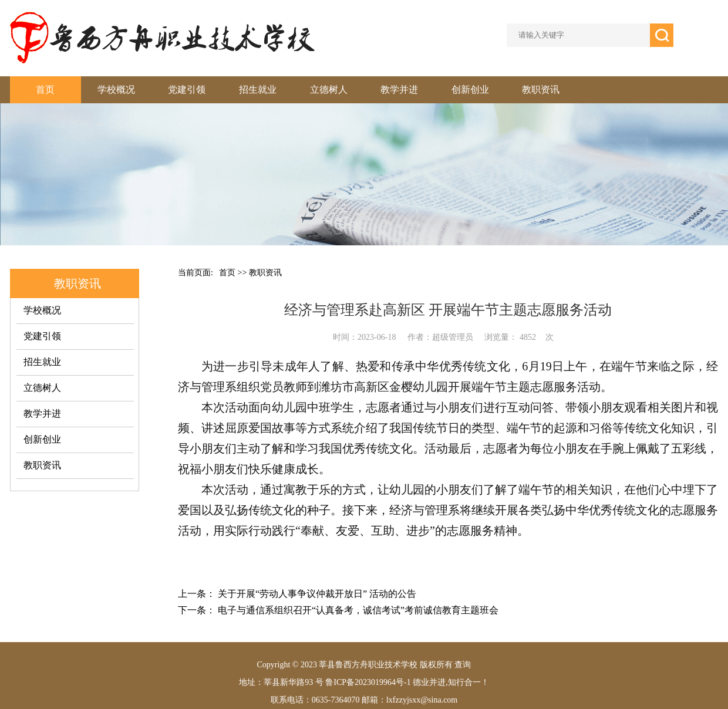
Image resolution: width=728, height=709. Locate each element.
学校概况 (116, 90)
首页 (45, 90)
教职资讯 (541, 90)
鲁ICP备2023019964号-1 (367, 682)
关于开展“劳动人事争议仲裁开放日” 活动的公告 (317, 594)
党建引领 (187, 90)
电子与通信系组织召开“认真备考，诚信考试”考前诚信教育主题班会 (358, 610)
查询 (463, 665)
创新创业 (470, 90)
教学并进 (399, 90)
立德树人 (329, 90)
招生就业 (258, 90)
